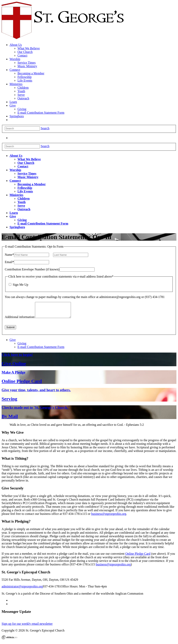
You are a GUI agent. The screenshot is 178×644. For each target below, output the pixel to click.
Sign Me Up (20, 285)
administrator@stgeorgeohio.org (22, 589)
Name (9, 255)
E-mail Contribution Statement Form (41, 350)
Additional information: (20, 320)
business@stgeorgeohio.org (109, 517)
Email (9, 262)
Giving (22, 346)
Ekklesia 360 (10, 640)
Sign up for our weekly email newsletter (27, 627)
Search (45, 128)
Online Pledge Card (138, 557)
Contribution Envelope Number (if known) (32, 269)
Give (13, 343)
